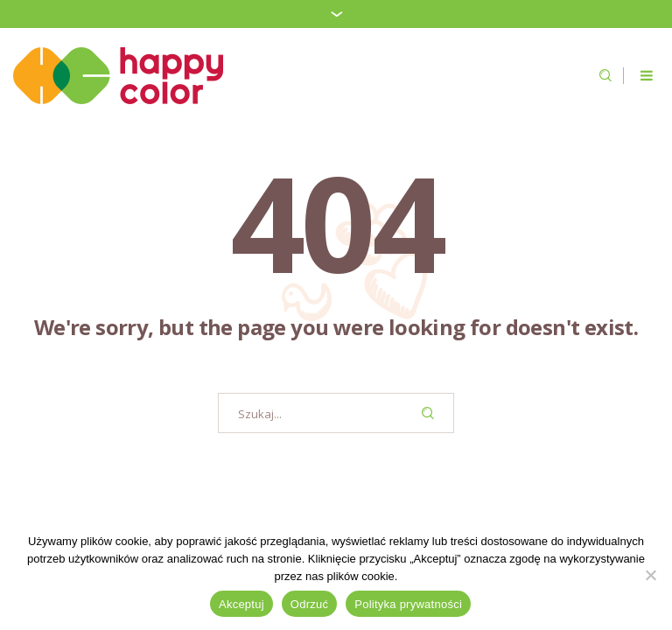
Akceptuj (241, 604)
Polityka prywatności (408, 604)
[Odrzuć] (650, 575)
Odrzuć (309, 604)
